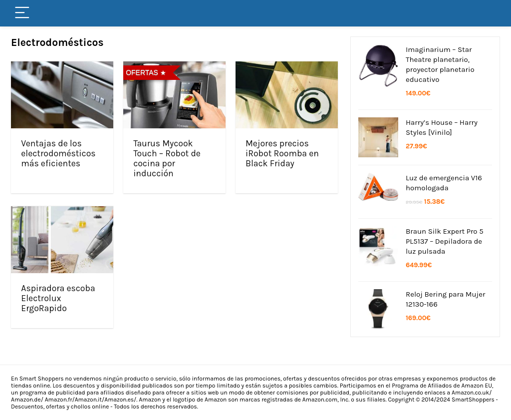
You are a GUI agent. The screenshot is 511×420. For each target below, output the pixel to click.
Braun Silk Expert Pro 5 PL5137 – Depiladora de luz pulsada (445, 241)
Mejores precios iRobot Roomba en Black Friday (282, 153)
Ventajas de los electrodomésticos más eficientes (58, 153)
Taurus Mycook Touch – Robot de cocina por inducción (167, 158)
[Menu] (23, 13)
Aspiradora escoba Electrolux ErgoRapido (58, 298)
